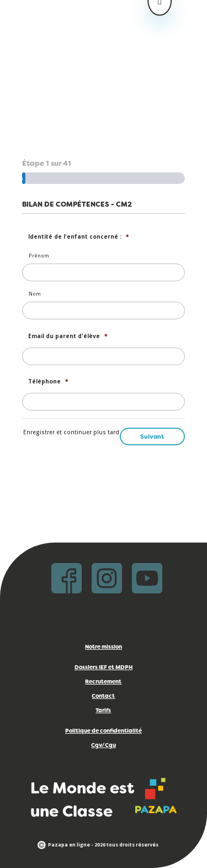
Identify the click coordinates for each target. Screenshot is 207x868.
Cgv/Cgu (104, 746)
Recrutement (103, 682)
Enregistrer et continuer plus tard (71, 432)
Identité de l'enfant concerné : (78, 237)
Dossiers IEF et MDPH (104, 668)
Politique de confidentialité (104, 731)
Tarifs (103, 711)
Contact (103, 696)
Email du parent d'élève (68, 336)
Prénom (39, 256)
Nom (35, 294)
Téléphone (48, 382)
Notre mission (104, 647)
